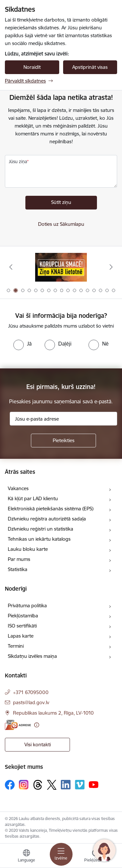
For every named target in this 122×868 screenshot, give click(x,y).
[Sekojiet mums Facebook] (10, 785)
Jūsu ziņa (18, 162)
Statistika (18, 569)
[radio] (22, 344)
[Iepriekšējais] (11, 267)
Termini (16, 646)
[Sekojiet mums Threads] (38, 785)
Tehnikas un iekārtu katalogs (39, 539)
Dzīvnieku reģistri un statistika (41, 529)
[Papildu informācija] (37, 725)
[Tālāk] (111, 267)
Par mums (19, 559)
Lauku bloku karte (28, 549)
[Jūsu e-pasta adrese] (63, 419)
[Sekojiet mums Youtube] (94, 784)
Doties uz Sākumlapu (61, 224)
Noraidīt (32, 67)
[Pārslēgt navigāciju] (61, 854)
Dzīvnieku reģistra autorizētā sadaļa (47, 519)
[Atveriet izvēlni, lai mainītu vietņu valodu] (26, 857)
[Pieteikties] (63, 441)
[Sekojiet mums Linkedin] (66, 785)
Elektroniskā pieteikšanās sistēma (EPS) (51, 509)
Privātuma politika (27, 605)
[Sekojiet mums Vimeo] (80, 785)
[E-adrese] (18, 725)
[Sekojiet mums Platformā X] (52, 785)
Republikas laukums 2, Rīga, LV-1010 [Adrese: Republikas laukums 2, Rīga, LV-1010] (53, 713)
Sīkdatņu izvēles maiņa (32, 656)
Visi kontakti (38, 744)
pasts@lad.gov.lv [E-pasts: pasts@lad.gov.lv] (31, 702)
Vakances (18, 488)
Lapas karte (21, 636)
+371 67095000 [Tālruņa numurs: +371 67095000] (31, 692)
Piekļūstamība (23, 616)
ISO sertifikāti (22, 626)
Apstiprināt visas (90, 67)
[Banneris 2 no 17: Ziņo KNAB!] (61, 267)
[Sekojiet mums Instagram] (24, 785)
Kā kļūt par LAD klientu (33, 498)
